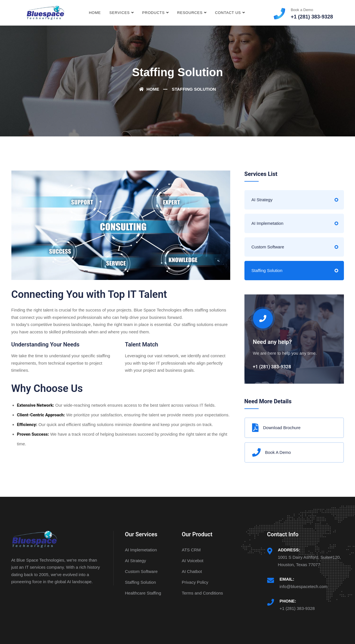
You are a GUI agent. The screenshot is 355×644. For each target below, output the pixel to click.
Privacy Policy (195, 582)
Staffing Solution (267, 270)
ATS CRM (191, 550)
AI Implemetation (268, 223)
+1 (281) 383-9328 (297, 608)
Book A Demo (272, 452)
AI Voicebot (193, 561)
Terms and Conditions (203, 593)
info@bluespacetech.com (304, 586)
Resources (190, 13)
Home (95, 13)
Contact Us (228, 13)
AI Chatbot (192, 571)
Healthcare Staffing (143, 593)
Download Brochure (276, 428)
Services (120, 13)
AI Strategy (262, 200)
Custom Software (268, 247)
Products (153, 13)
